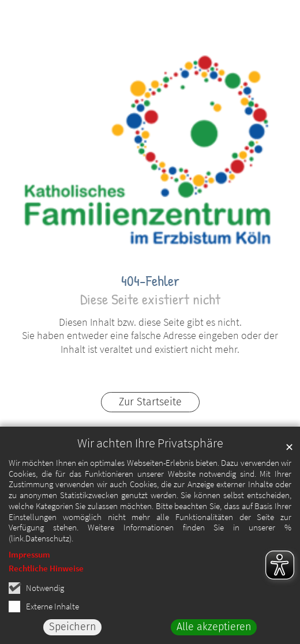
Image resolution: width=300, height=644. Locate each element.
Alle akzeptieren (214, 629)
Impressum (29, 556)
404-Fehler (150, 280)
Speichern (73, 629)
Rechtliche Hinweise (46, 570)
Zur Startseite (150, 402)
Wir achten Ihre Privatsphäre (150, 445)
